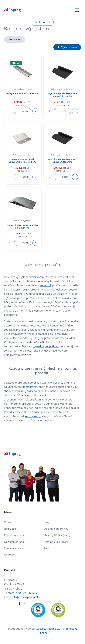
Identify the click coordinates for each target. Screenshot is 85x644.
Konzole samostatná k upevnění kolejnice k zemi (23, 161)
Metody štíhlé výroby (57, 535)
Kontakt (9, 555)
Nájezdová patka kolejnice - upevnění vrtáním (62, 95)
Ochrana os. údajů (15, 542)
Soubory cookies (14, 548)
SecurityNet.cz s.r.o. (48, 629)
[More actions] (35, 111)
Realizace (10, 529)
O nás (8, 522)
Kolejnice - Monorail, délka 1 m (23, 93)
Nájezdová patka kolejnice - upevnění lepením (62, 161)
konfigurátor (33, 416)
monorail (46, 285)
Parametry (15, 40)
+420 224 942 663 (26, 593)
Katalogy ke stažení (56, 542)
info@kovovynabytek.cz (27, 597)
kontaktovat (30, 387)
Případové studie (14, 535)
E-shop (48, 548)
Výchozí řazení (67, 47)
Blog (47, 522)
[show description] (10, 111)
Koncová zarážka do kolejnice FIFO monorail (23, 226)
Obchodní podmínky (56, 529)
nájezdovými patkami (46, 346)
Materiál (43, 22)
